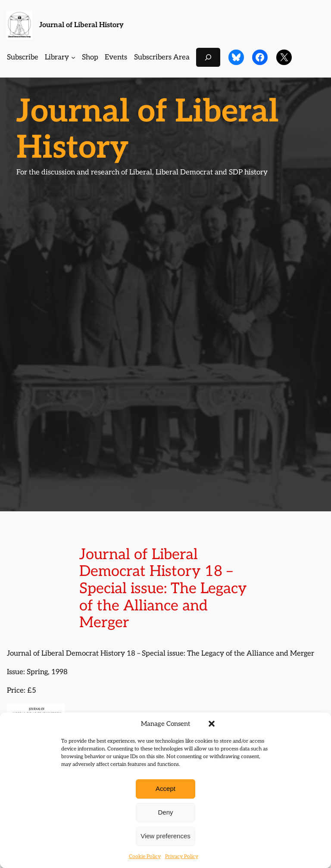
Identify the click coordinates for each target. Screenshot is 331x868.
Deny (165, 812)
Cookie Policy (145, 857)
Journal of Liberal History (81, 25)
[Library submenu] (73, 57)
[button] (212, 724)
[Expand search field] (208, 57)
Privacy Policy (182, 857)
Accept (165, 789)
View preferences (165, 836)
